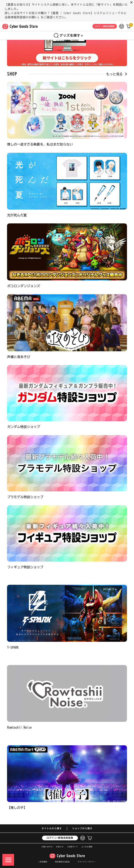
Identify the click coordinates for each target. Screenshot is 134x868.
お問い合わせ (47, 847)
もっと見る (117, 74)
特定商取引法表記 (62, 862)
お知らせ (60, 847)
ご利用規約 (43, 862)
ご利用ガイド (72, 847)
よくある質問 (87, 847)
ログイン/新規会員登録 (60, 838)
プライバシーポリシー (87, 862)
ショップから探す (82, 828)
